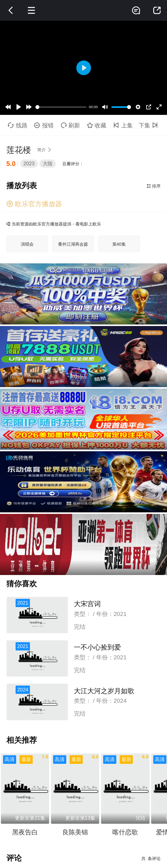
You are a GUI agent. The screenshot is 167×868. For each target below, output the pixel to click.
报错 (44, 125)
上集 (123, 125)
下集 (149, 125)
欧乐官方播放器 (34, 204)
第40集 (119, 244)
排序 (154, 186)
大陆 (48, 163)
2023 (29, 163)
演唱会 (27, 244)
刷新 (71, 125)
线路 (18, 125)
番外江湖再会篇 (73, 244)
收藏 (97, 125)
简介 (45, 150)
